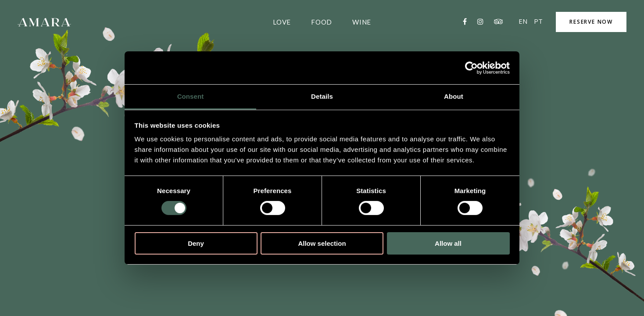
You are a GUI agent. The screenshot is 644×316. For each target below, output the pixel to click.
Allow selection (322, 243)
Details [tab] (322, 96)
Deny (196, 243)
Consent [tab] (191, 96)
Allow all (448, 243)
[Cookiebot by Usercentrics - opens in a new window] (471, 68)
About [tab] (454, 96)
